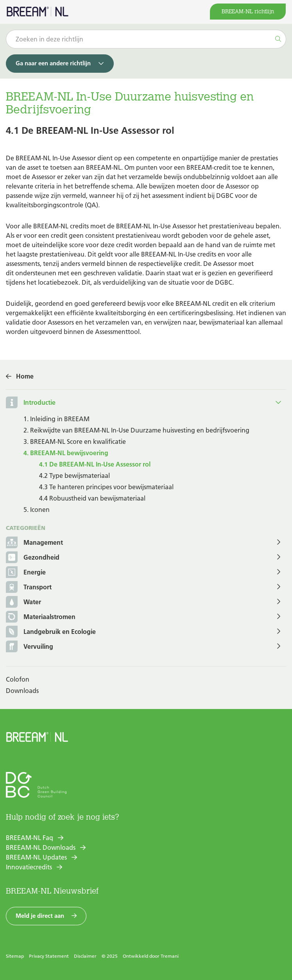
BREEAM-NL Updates (36, 857)
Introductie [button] (39, 402)
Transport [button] (29, 588)
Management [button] (34, 543)
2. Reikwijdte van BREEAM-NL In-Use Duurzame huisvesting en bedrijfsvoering (136, 430)
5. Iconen (37, 510)
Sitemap (15, 956)
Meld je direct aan (40, 916)
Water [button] (23, 602)
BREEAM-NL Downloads (41, 847)
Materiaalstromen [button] (41, 617)
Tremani (170, 956)
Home (25, 376)
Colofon (18, 679)
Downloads (22, 691)
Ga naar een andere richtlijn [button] (53, 63)
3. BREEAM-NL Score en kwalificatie (75, 442)
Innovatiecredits (29, 867)
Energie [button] (26, 573)
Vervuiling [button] (30, 647)
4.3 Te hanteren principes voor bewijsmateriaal (106, 487)
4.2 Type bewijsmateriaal (74, 476)
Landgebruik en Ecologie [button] (51, 632)
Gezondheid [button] (33, 558)
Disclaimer (85, 956)
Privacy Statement (49, 956)
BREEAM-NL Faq (30, 838)
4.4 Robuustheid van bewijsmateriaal (92, 498)
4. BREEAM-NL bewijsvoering (66, 453)
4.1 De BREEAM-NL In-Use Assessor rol (95, 464)
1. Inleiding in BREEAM (56, 419)
